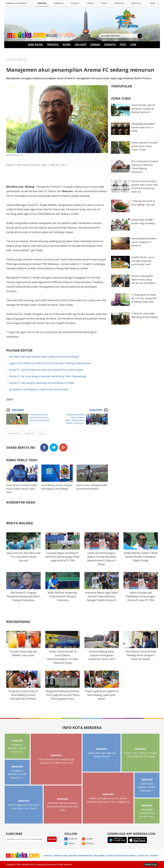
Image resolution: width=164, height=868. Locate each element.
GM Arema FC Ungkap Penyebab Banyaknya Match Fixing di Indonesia (23, 596)
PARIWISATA (53, 45)
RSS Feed (88, 844)
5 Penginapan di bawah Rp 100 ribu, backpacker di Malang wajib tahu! (144, 298)
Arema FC (30, 433)
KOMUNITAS (110, 45)
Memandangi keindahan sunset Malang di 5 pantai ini (144, 242)
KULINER (67, 45)
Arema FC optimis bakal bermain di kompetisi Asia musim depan (46, 370)
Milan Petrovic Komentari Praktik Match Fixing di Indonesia (63, 596)
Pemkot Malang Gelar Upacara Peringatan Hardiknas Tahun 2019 (102, 655)
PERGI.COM (136, 3)
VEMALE (90, 3)
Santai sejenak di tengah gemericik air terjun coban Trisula (144, 146)
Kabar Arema (14, 433)
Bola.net (68, 191)
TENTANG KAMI (60, 856)
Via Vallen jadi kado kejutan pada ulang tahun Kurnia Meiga (44, 357)
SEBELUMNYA (15, 410)
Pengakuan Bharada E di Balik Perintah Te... (17, 748)
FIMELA (104, 3)
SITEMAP (154, 856)
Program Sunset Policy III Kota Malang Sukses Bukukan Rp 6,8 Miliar (23, 695)
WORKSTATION (85, 856)
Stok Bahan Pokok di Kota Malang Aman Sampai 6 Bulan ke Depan (141, 655)
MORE (154, 3)
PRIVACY (133, 856)
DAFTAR (52, 839)
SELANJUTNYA (99, 410)
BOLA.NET (75, 3)
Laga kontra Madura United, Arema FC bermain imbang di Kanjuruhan (50, 363)
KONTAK (48, 856)
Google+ (88, 839)
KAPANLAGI (59, 3)
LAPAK (133, 45)
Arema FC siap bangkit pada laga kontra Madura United (42, 383)
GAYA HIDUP (81, 45)
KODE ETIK (143, 856)
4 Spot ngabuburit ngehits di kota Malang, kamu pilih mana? (102, 695)
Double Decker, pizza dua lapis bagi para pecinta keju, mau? (143, 261)
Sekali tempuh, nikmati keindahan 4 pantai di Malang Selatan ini (143, 108)
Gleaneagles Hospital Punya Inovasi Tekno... (147, 813)
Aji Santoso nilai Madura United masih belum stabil (39, 389)
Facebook (71, 839)
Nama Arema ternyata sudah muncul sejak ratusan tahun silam (22, 489)
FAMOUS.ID (119, 3)
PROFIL (123, 45)
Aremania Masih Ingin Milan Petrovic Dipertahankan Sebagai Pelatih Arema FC (102, 596)
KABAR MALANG (35, 45)
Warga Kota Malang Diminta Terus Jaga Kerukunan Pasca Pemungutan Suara (62, 695)
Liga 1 (42, 433)
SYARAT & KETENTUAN (117, 856)
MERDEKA (42, 3)
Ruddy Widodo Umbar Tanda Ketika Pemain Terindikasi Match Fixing (141, 557)
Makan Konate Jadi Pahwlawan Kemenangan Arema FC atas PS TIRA (141, 596)
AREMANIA (95, 45)
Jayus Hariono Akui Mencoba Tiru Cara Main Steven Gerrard (23, 557)
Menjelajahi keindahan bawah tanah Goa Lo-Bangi (143, 127)
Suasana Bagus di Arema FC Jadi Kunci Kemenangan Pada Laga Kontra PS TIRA (62, 557)
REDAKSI (73, 856)
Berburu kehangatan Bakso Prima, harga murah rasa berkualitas (144, 279)
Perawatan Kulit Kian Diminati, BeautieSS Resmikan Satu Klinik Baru (63, 806)
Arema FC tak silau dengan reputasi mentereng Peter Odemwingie (48, 376)
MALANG (52, 35)
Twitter (69, 844)
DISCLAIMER (99, 856)
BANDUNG (17, 741)
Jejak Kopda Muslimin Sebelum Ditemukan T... (147, 787)
